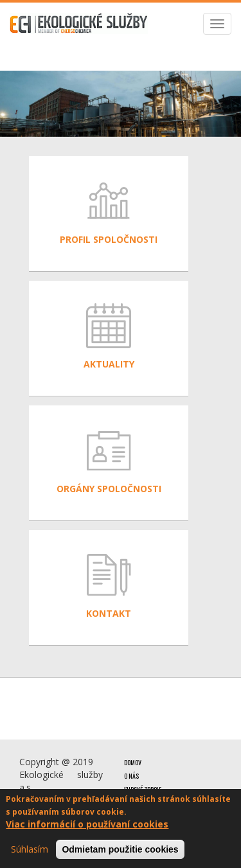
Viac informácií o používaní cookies (87, 825)
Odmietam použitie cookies (120, 850)
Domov (133, 762)
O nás (131, 776)
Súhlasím (30, 850)
